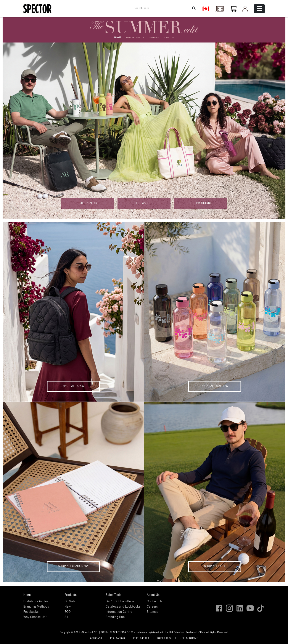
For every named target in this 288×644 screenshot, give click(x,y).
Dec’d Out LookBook (120, 602)
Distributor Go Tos (36, 602)
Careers (152, 607)
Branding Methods (36, 607)
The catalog (88, 203)
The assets (144, 203)
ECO (68, 612)
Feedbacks (31, 612)
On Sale (70, 602)
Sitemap (153, 612)
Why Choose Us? (35, 617)
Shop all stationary (73, 566)
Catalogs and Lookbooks (123, 607)
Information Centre (119, 612)
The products (200, 203)
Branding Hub (115, 617)
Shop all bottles (215, 386)
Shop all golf (215, 566)
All (66, 617)
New (68, 607)
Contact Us (154, 602)
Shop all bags (73, 386)
